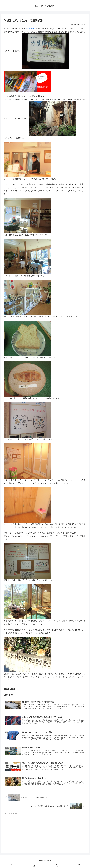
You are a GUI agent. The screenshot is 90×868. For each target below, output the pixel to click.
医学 (6, 689)
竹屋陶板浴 (30, 29)
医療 (12, 689)
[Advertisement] (20, 834)
